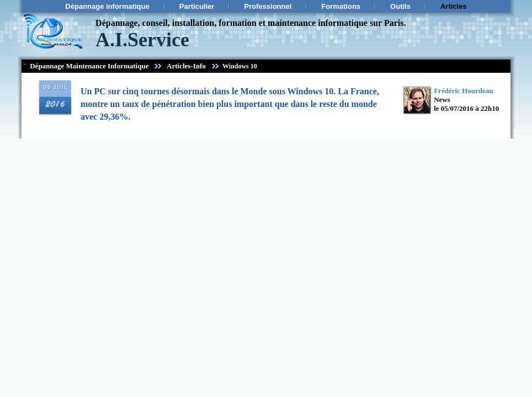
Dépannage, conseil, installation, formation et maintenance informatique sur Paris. (251, 23)
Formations (341, 6)
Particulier (197, 6)
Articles (454, 6)
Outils (400, 6)
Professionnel (268, 6)
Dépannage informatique (107, 6)
